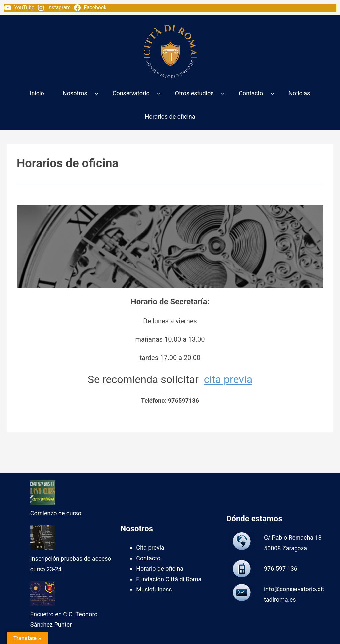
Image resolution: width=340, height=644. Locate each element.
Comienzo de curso (56, 513)
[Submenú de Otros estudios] (223, 93)
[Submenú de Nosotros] (96, 93)
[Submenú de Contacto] (272, 93)
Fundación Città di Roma (169, 579)
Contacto (148, 558)
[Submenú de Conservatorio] (159, 93)
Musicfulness (154, 589)
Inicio (37, 93)
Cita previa (150, 547)
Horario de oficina (160, 568)
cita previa (228, 379)
